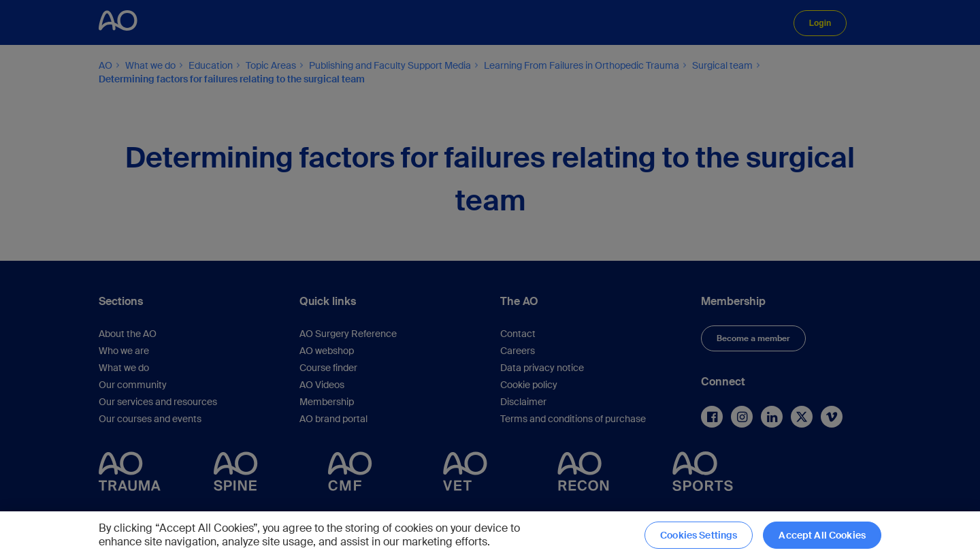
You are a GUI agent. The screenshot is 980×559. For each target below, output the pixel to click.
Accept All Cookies (822, 535)
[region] (490, 535)
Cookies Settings (699, 535)
